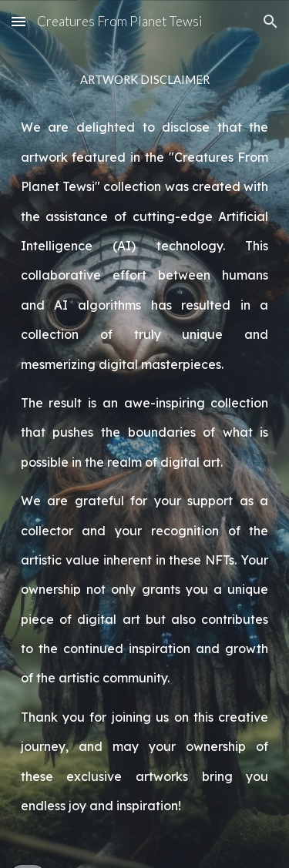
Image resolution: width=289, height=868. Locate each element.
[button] (18, 21)
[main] (145, 434)
